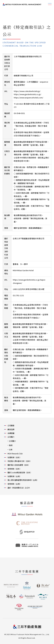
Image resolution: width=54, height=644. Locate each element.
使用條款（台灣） (14, 484)
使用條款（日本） (14, 469)
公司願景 (11, 425)
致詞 (11, 445)
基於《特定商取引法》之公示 (19, 488)
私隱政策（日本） (14, 457)
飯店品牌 (11, 429)
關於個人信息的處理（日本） (19, 465)
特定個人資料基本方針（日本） (20, 461)
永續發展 (11, 433)
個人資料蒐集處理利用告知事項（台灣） (23, 480)
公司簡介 (11, 437)
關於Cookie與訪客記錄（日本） (20, 472)
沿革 (11, 450)
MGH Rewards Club (15, 454)
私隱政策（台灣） (14, 476)
